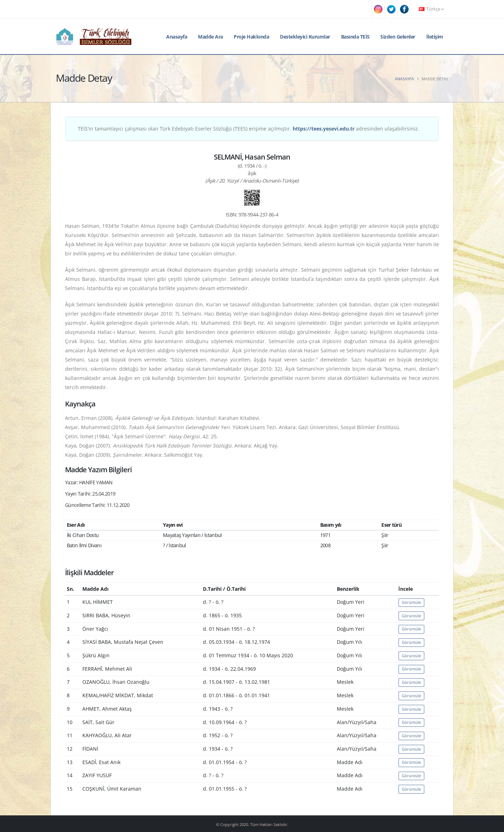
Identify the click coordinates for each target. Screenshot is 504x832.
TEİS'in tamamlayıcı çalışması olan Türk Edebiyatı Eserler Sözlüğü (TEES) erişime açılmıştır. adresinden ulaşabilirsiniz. (248, 129)
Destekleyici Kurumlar (305, 37)
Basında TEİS (355, 37)
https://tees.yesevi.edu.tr (324, 129)
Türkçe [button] (431, 9)
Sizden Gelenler (398, 37)
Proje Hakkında (251, 37)
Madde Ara (210, 37)
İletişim (435, 37)
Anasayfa (177, 37)
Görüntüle (411, 602)
